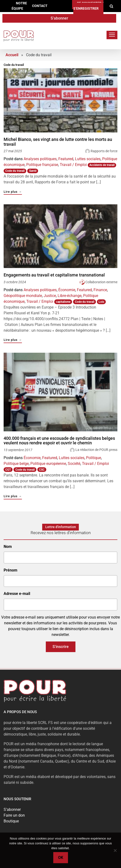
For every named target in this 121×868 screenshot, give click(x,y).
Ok (61, 858)
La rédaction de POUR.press (96, 450)
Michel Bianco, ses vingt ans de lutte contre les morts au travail (58, 142)
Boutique (11, 821)
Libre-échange (70, 296)
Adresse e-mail (17, 594)
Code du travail (15, 171)
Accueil (12, 55)
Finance (100, 290)
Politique (94, 458)
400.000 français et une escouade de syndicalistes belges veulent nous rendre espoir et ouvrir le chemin (59, 441)
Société (74, 464)
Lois (101, 302)
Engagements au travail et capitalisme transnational (54, 275)
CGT (8, 470)
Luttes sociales (88, 159)
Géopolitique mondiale (23, 296)
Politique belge (16, 464)
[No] (115, 850)
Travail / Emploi (73, 165)
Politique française (42, 165)
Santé (33, 171)
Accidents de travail (102, 165)
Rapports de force (104, 151)
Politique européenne (48, 464)
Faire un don (14, 815)
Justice (50, 296)
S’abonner (59, 18)
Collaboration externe (101, 282)
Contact (40, 6)
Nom (8, 547)
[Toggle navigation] (112, 35)
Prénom (10, 570)
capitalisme (63, 302)
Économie (67, 290)
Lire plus (13, 192)
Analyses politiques (40, 159)
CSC (42, 470)
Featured (66, 159)
